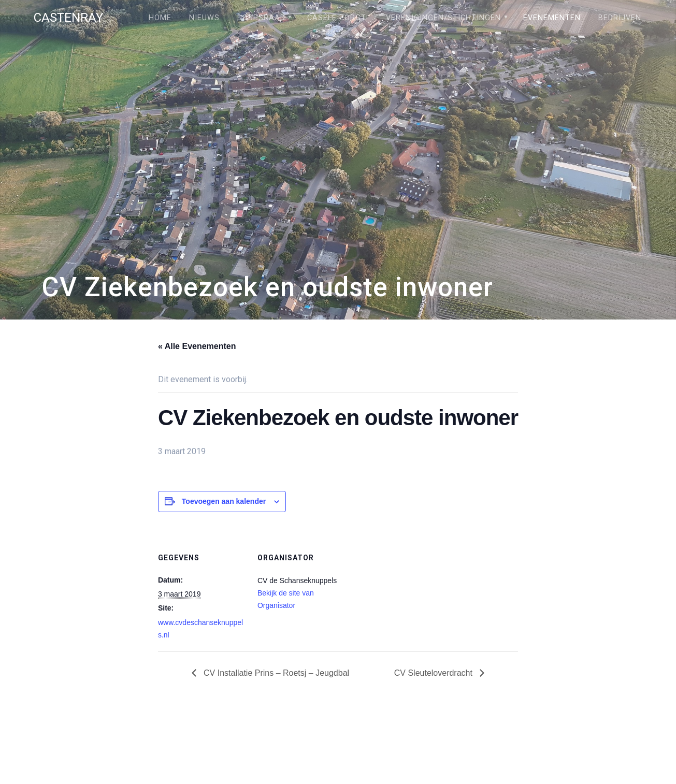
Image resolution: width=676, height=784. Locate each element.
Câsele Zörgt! (338, 18)
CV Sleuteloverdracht (435, 673)
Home (160, 18)
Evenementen (552, 18)
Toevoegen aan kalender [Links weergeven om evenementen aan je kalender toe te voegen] (224, 501)
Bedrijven (620, 18)
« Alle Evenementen (197, 346)
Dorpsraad (261, 18)
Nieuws (204, 18)
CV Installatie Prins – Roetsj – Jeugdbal (275, 673)
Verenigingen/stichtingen (443, 18)
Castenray (68, 18)
